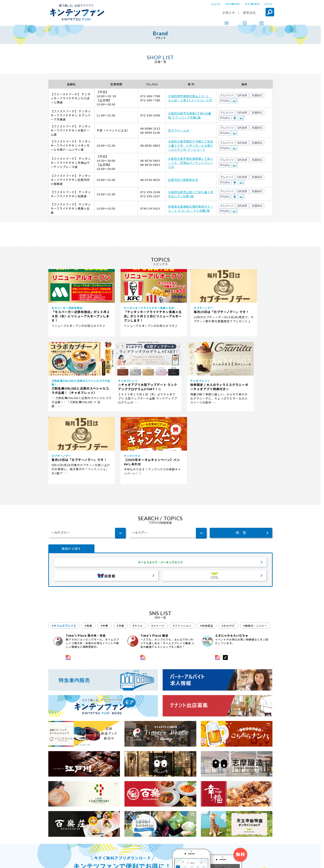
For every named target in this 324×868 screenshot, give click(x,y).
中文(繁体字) (252, 4)
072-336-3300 (150, 115)
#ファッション (182, 563)
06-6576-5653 (150, 161)
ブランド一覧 (69, 850)
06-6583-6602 (150, 145)
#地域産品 (207, 563)
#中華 (104, 563)
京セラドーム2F (179, 130)
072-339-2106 (150, 192)
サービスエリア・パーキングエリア (160, 499)
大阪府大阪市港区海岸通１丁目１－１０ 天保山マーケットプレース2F (191, 163)
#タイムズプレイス (64, 563)
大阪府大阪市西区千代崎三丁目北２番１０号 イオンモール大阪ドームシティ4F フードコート (191, 145)
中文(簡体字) (233, 4)
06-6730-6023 (150, 180)
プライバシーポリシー (187, 862)
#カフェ (138, 563)
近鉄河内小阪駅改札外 (183, 180)
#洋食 (120, 563)
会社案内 (160, 862)
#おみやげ (228, 563)
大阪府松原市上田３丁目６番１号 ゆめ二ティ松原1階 (191, 194)
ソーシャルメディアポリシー (226, 862)
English (216, 4)
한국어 (268, 4)
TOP (52, 850)
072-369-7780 (150, 96)
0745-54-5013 (150, 208)
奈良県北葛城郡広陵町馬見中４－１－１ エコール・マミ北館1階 (191, 208)
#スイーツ (158, 563)
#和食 (88, 563)
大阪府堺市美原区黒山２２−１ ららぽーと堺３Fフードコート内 (190, 98)
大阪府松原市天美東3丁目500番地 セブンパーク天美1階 (190, 115)
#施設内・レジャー (255, 563)
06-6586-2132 (150, 128)
